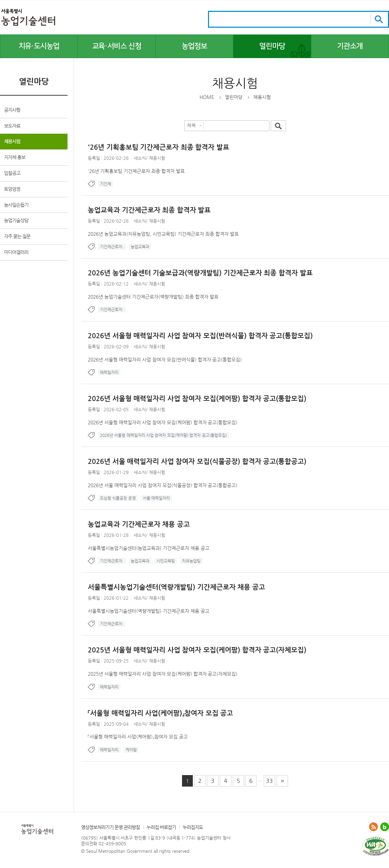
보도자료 (12, 126)
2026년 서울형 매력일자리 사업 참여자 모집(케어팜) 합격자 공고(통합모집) (163, 422)
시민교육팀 (166, 561)
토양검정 (12, 189)
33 (269, 781)
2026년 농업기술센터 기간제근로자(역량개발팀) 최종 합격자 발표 (153, 297)
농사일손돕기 (16, 205)
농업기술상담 (16, 220)
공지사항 (12, 110)
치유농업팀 (191, 561)
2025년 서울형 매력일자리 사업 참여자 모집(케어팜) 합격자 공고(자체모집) (163, 674)
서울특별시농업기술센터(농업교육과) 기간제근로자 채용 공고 (149, 548)
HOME (207, 97)
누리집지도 (193, 827)
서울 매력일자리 (156, 498)
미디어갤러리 (16, 252)
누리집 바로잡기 (161, 827)
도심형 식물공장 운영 (118, 498)
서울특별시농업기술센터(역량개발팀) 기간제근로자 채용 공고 (149, 611)
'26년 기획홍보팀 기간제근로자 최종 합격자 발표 (136, 171)
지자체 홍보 (15, 157)
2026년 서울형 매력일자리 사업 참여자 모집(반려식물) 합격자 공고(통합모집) (165, 359)
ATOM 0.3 (373, 827)
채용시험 (12, 141)
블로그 (385, 827)
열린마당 (234, 97)
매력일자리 (109, 372)
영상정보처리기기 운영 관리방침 (110, 827)
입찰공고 (12, 173)
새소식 (140, 158)
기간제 (106, 184)
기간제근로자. (112, 247)
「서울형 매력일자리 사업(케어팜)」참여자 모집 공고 (138, 737)
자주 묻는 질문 (17, 236)
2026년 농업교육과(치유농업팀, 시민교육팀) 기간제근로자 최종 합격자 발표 (163, 234)
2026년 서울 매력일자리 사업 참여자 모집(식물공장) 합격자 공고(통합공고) (163, 485)
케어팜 (131, 750)
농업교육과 (140, 247)
